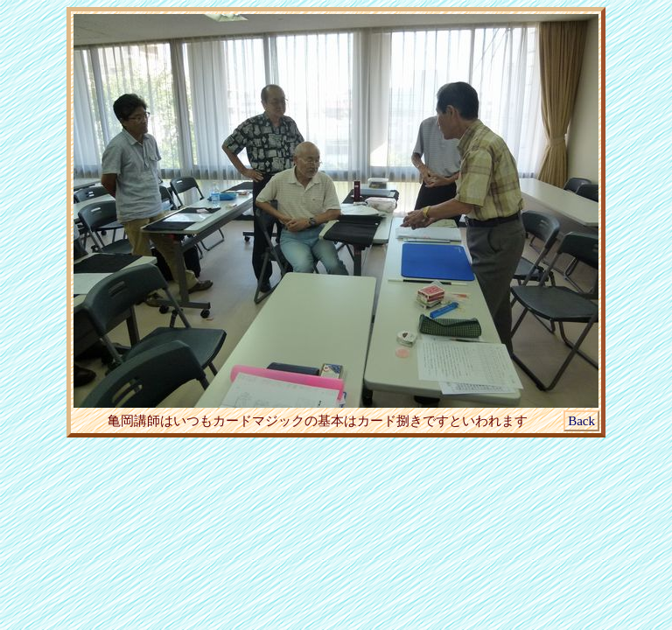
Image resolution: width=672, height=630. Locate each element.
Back (581, 421)
